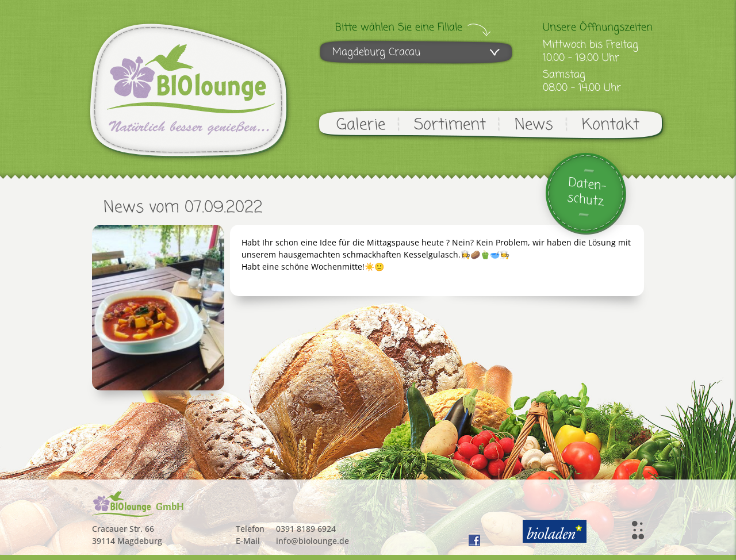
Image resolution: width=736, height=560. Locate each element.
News (534, 125)
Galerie (361, 125)
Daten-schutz (587, 192)
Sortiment (450, 125)
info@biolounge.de (313, 541)
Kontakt (611, 125)
